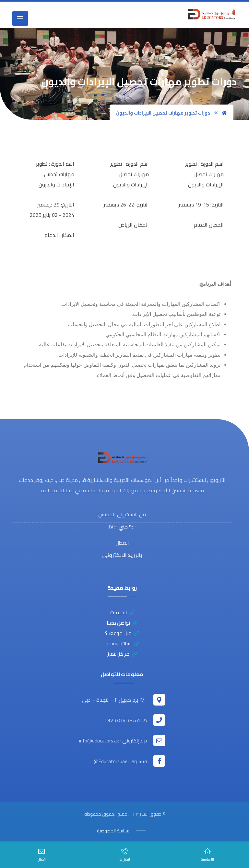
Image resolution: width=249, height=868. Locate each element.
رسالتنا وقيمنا (122, 645)
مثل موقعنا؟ (122, 634)
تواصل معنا (122, 624)
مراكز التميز (122, 655)
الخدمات (122, 614)
